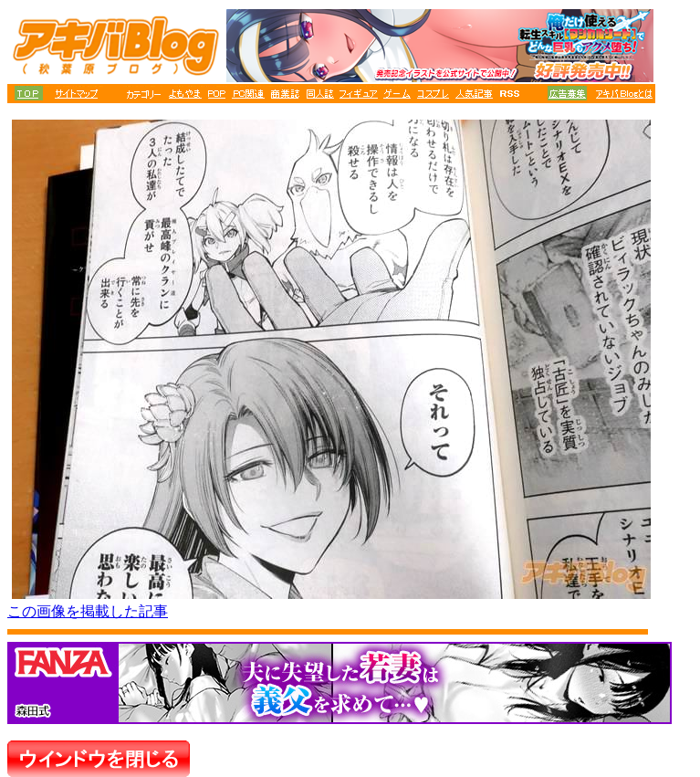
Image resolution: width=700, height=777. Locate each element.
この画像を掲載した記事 (88, 611)
